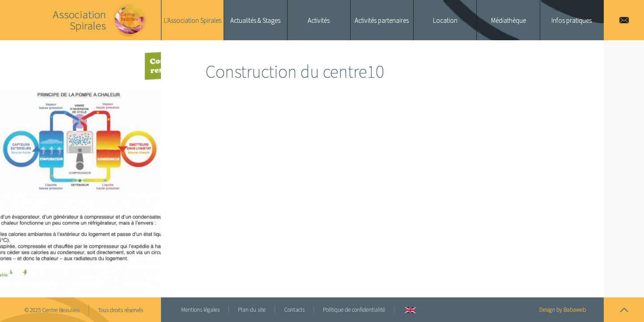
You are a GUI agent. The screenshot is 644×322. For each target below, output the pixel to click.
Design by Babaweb (563, 310)
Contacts (294, 310)
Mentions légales (200, 310)
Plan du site (252, 310)
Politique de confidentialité (354, 310)
